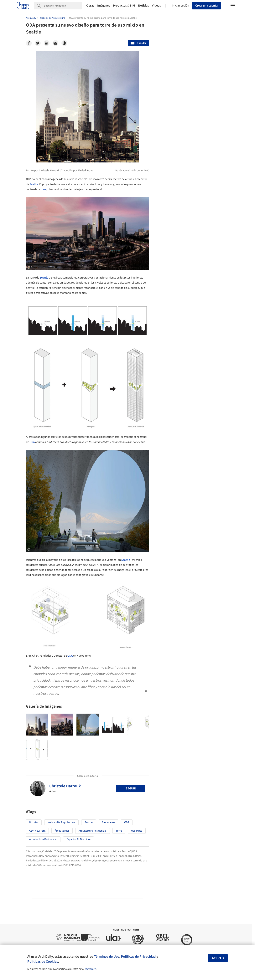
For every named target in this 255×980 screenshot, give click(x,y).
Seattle (34, 184)
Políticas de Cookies (43, 962)
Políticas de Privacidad (138, 957)
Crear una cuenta (206, 6)
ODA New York (37, 831)
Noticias (143, 6)
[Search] (63, 6)
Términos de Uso (107, 957)
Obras (90, 6)
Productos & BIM (124, 6)
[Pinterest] (64, 43)
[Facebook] (29, 43)
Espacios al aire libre (78, 839)
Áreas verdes (62, 831)
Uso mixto (137, 831)
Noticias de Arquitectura (61, 822)
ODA (32, 442)
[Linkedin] (47, 43)
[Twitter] (38, 43)
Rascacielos (108, 822)
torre (44, 189)
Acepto (218, 958)
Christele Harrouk (65, 786)
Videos (156, 6)
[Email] (55, 43)
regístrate (90, 969)
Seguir (131, 788)
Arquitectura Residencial (93, 831)
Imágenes (104, 6)
